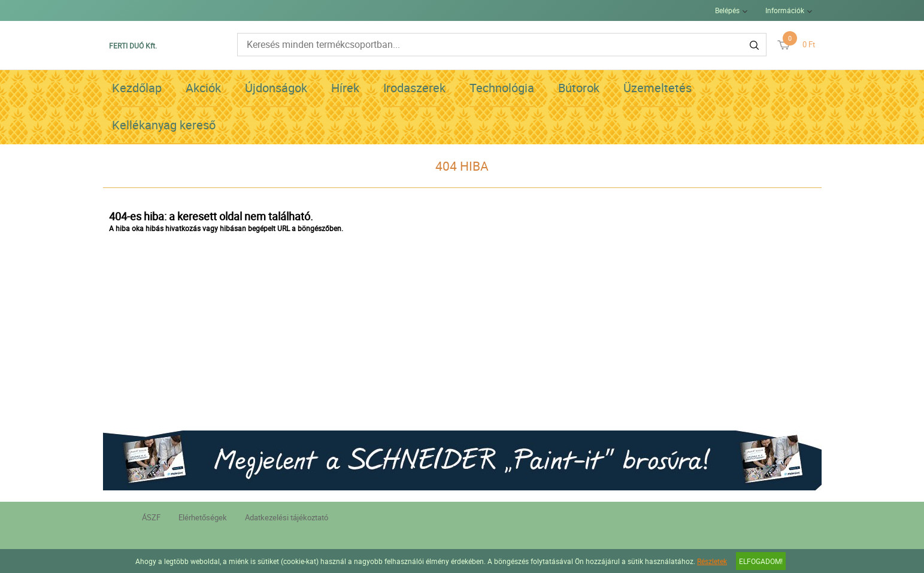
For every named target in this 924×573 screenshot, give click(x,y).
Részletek (712, 561)
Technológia (502, 88)
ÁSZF (151, 517)
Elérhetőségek (203, 517)
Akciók (203, 88)
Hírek (345, 88)
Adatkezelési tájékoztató (287, 517)
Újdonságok (276, 88)
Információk (785, 10)
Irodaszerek (414, 88)
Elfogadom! (761, 561)
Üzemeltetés (658, 88)
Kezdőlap (137, 88)
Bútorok (579, 88)
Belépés (727, 10)
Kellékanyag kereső (164, 125)
